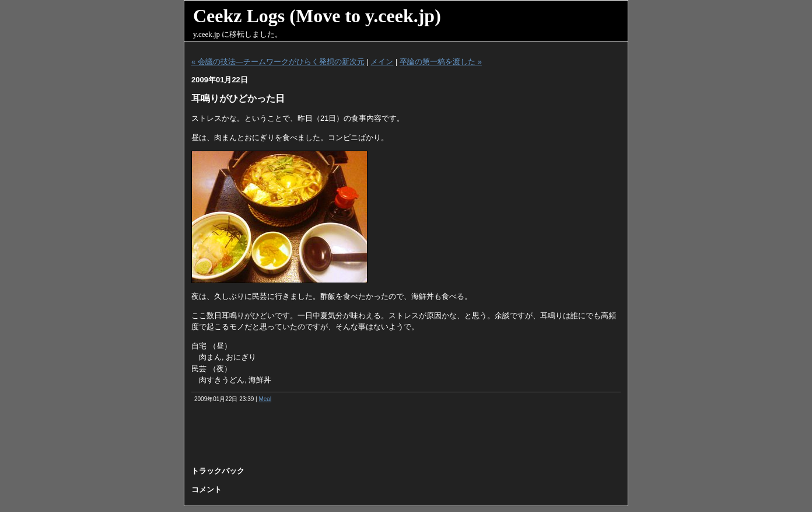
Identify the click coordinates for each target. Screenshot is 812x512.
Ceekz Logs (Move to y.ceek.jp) (317, 16)
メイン (382, 62)
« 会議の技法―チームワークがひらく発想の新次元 (278, 62)
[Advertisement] (406, 438)
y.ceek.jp (206, 34)
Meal (265, 399)
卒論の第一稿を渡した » (441, 62)
